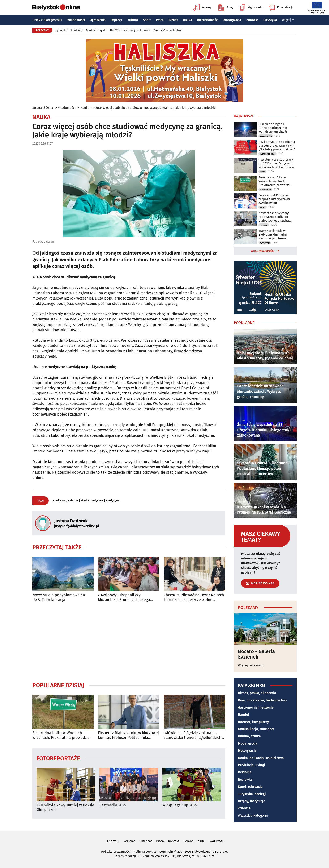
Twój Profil (216, 841)
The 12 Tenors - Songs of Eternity (130, 30)
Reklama (245, 772)
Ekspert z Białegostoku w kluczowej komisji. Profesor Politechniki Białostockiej (128, 735)
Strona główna (43, 108)
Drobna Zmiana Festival (168, 30)
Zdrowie (252, 20)
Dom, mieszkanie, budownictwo (262, 700)
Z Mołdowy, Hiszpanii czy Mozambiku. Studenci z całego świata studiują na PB (124, 597)
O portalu (112, 841)
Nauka (187, 20)
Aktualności (266, 136)
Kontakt (174, 841)
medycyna (113, 501)
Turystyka (270, 20)
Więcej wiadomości (263, 251)
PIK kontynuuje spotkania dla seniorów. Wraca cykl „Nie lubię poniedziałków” (277, 146)
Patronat (146, 841)
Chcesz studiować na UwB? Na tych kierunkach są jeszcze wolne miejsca (194, 597)
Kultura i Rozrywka (268, 154)
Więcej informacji (251, 665)
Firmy (226, 8)
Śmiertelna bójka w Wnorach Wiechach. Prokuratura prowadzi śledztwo (60, 735)
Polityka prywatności (116, 852)
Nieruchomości (208, 20)
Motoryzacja (232, 20)
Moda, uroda (248, 743)
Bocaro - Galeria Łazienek (256, 654)
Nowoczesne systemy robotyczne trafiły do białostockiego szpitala (275, 217)
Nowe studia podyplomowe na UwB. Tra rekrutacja (59, 597)
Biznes (173, 20)
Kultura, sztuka (249, 736)
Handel (243, 715)
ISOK (201, 841)
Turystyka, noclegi (252, 794)
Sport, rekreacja (250, 787)
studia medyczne (92, 501)
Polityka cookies (145, 852)
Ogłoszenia (251, 8)
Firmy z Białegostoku (47, 20)
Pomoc (188, 841)
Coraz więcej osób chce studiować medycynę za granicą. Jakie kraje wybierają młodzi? (155, 108)
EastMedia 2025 (113, 805)
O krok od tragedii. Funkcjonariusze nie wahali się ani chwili (273, 128)
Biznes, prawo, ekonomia (257, 693)
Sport (147, 20)
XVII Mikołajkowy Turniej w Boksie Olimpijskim (65, 808)
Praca (160, 20)
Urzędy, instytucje (252, 801)
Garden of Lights (96, 30)
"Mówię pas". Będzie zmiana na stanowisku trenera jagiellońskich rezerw (193, 735)
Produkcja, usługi (251, 765)
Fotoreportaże (58, 758)
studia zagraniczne (65, 501)
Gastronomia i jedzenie (256, 707)
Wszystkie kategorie (253, 816)
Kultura (133, 20)
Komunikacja (281, 8)
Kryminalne (265, 190)
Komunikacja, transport (256, 729)
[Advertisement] (129, 642)
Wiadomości (76, 20)
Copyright (166, 852)
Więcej (288, 20)
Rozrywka (245, 780)
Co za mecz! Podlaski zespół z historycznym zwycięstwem (274, 199)
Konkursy (77, 30)
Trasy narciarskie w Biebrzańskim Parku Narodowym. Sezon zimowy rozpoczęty (273, 235)
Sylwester (62, 30)
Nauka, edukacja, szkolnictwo (261, 758)
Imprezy (202, 8)
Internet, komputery (253, 722)
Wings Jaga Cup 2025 (180, 805)
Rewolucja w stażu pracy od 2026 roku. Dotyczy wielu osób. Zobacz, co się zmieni (277, 163)
